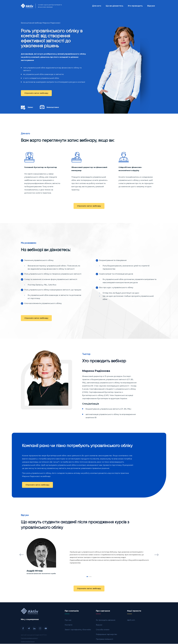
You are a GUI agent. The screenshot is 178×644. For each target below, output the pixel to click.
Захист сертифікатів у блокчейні (78, 630)
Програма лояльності (104, 639)
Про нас (68, 620)
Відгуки (151, 6)
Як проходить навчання (106, 620)
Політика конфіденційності (29, 638)
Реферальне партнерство (106, 635)
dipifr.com (131, 620)
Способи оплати (103, 630)
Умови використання (28, 642)
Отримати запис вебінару (36, 93)
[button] (21, 555)
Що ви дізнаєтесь (114, 6)
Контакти (69, 625)
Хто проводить (135, 6)
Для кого (97, 6)
